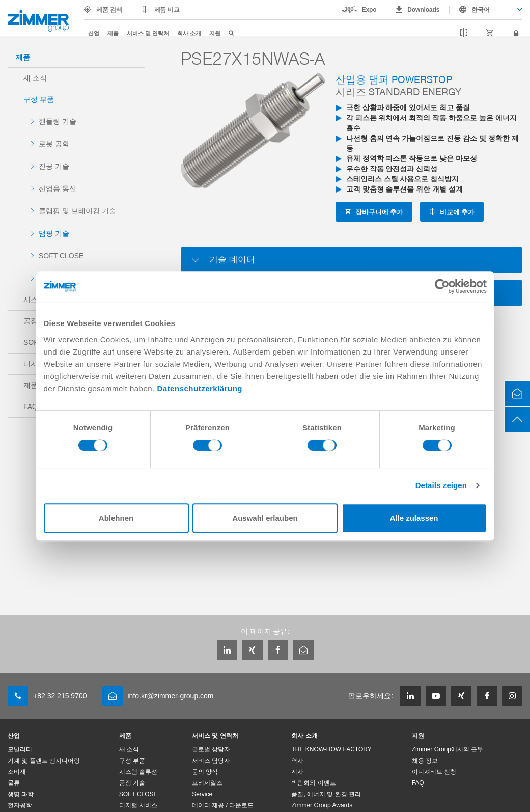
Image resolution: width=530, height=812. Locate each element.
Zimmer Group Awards (322, 805)
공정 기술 (132, 783)
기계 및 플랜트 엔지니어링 (44, 761)
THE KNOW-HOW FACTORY (331, 749)
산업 (94, 33)
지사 (297, 772)
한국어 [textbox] (481, 10)
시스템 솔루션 (138, 772)
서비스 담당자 (211, 761)
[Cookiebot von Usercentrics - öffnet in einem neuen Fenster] (442, 286)
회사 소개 (189, 33)
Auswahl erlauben (265, 518)
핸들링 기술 (58, 121)
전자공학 (20, 805)
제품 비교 (167, 10)
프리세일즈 (207, 783)
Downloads (423, 10)
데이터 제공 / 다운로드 (223, 805)
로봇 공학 (54, 144)
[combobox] (486, 10)
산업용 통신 (58, 188)
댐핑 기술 (54, 233)
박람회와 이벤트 (313, 783)
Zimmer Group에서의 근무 (448, 749)
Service (202, 794)
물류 (14, 783)
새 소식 (35, 78)
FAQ (418, 783)
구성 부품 (39, 99)
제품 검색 (109, 10)
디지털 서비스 (138, 805)
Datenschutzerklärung (200, 388)
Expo (369, 10)
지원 (215, 33)
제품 (113, 33)
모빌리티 (20, 749)
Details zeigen (441, 485)
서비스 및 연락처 (148, 33)
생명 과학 (21, 794)
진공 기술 (54, 166)
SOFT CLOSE (61, 256)
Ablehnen (116, 518)
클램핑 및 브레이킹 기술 (77, 211)
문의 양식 (205, 772)
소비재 (17, 772)
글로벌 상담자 (211, 749)
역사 (297, 761)
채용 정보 (425, 761)
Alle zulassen (414, 518)
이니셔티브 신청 (434, 772)
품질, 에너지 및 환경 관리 (326, 794)
